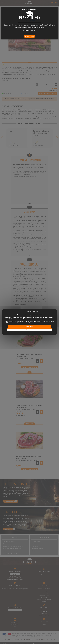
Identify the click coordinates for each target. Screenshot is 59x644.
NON (27, 36)
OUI (32, 36)
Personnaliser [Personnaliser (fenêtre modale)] (30, 330)
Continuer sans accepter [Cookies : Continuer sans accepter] (33, 311)
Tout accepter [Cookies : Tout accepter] (29, 326)
